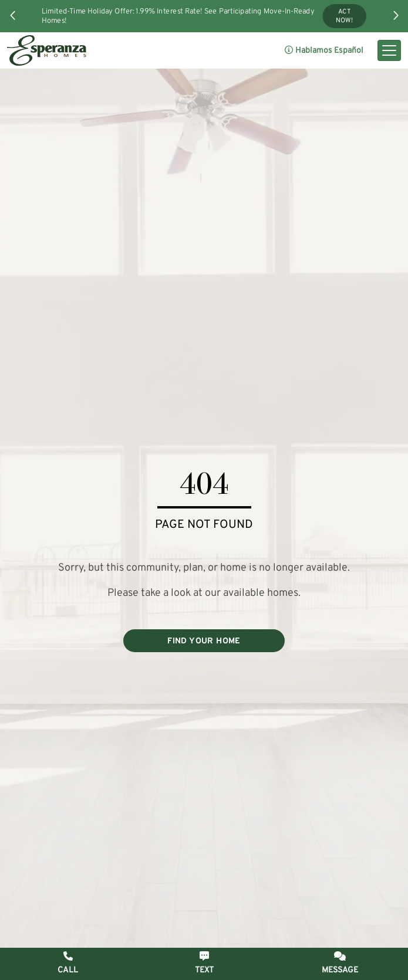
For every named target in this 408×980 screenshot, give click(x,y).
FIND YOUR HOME (204, 641)
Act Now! (345, 16)
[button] (13, 15)
